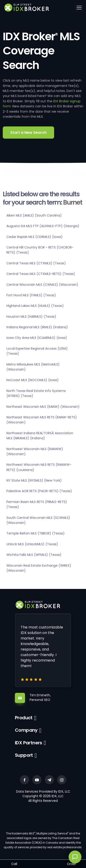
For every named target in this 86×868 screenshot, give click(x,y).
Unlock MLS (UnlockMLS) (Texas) (32, 544)
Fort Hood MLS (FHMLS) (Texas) (31, 295)
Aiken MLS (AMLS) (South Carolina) (34, 215)
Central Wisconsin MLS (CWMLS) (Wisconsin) (42, 285)
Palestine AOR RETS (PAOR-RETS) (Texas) (39, 491)
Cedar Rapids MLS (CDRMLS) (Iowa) (35, 237)
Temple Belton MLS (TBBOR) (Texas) (36, 533)
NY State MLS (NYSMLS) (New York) (34, 480)
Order (72, 864)
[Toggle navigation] (79, 8)
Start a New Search (28, 133)
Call (14, 864)
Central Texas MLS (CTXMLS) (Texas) (36, 263)
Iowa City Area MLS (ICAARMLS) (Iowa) (37, 338)
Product (24, 718)
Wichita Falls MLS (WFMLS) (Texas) (34, 555)
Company (26, 730)
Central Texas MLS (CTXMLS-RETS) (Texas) (41, 274)
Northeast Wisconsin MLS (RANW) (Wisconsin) (43, 407)
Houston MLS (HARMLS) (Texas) (31, 317)
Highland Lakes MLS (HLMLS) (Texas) (35, 306)
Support (24, 755)
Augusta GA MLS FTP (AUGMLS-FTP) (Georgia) (43, 226)
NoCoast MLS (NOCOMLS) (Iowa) (33, 380)
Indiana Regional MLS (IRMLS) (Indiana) (37, 327)
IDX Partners (29, 743)
